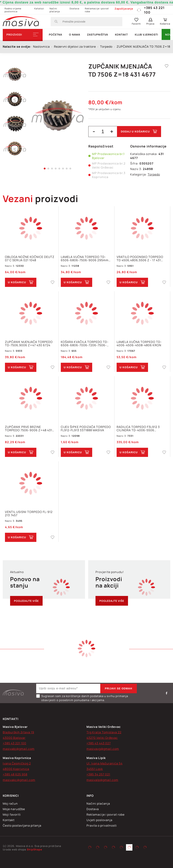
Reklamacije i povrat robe (97, 10)
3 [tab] (52, 169)
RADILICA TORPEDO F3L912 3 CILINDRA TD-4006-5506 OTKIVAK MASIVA (138, 429)
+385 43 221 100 (151, 10)
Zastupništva (98, 35)
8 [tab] (70, 169)
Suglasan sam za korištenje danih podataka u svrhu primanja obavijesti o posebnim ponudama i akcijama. (82, 698)
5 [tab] (59, 169)
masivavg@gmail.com (103, 749)
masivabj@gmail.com (19, 749)
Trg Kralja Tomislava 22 (104, 732)
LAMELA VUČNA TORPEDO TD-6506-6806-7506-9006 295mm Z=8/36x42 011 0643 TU (85, 258)
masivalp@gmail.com (102, 780)
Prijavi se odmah (119, 688)
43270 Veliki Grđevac (102, 738)
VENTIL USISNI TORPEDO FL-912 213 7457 (29, 514)
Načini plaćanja (55, 10)
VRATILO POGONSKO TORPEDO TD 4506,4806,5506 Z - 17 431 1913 (140, 258)
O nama (75, 35)
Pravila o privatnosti (102, 825)
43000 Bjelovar (14, 738)
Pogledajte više (26, 601)
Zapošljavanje (124, 9)
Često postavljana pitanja (22, 825)
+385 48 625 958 (15, 774)
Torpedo (154, 174)
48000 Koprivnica (16, 769)
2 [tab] (48, 169)
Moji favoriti (12, 815)
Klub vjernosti (146, 35)
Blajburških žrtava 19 (18, 732)
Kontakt (121, 35)
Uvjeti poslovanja (99, 820)
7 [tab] (67, 169)
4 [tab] (56, 169)
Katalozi (39, 9)
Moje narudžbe (14, 809)
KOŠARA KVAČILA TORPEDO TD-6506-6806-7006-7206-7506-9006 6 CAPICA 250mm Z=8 (85, 343)
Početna (55, 35)
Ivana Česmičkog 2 (17, 763)
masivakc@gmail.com (19, 780)
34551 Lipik (95, 769)
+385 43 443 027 (99, 743)
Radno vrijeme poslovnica (13, 10)
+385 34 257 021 (98, 774)
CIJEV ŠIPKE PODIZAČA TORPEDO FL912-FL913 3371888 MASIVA (86, 429)
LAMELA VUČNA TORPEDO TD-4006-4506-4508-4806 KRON (139, 343)
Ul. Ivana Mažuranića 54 (104, 763)
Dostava (74, 9)
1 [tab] (45, 169)
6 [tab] (63, 169)
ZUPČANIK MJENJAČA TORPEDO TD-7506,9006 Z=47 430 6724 (29, 343)
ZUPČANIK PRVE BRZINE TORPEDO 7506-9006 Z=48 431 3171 (29, 429)
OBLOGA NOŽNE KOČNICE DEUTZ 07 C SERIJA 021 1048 (30, 258)
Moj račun (10, 804)
